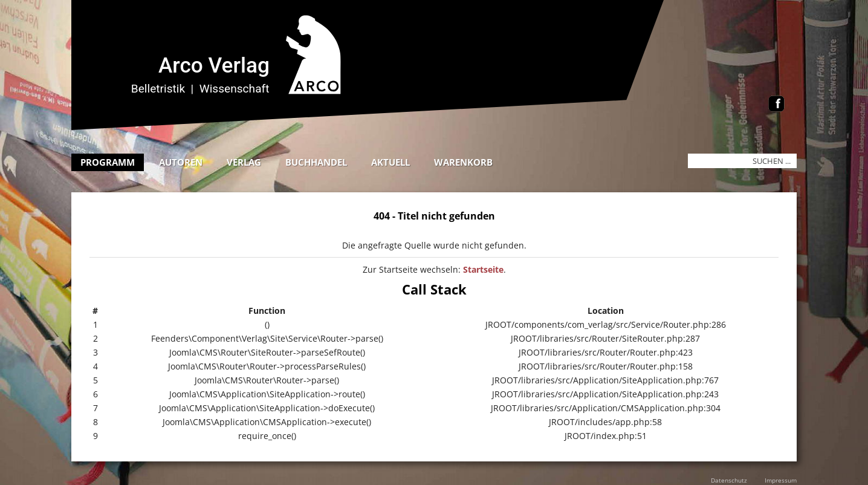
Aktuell (390, 162)
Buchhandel (316, 162)
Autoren (181, 162)
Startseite (483, 269)
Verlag (244, 162)
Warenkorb (463, 162)
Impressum (781, 480)
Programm (108, 162)
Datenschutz (729, 480)
